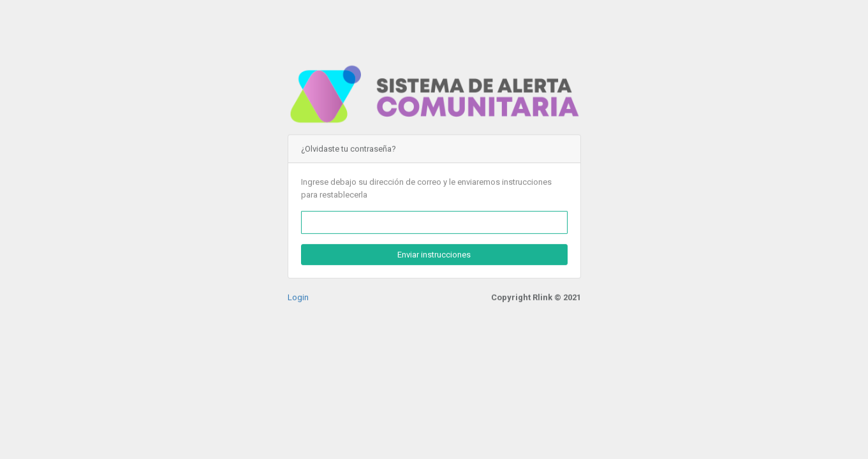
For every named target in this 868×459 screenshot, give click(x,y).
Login (298, 297)
